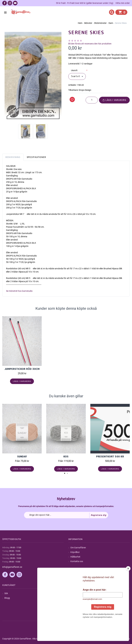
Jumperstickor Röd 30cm (22, 369)
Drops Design (85, 90)
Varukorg (75, 607)
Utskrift (74, 70)
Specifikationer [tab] (36, 157)
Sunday (22, 456)
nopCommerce (77, 639)
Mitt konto (75, 593)
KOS (66, 456)
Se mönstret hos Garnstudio (19, 291)
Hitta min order (123, 3)
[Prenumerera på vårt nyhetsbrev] (66, 515)
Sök (6, 593)
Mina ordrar (76, 598)
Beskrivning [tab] (13, 157)
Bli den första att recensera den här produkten (90, 44)
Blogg (7, 598)
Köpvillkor (75, 552)
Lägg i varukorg (114, 100)
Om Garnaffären (78, 548)
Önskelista (75, 612)
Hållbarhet (75, 557)
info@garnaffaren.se (12, 567)
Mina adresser (77, 603)
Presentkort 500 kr (110, 456)
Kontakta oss (77, 561)
